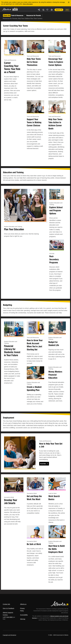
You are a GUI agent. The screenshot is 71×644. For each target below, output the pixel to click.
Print (52, 10)
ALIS (15, 9)
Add (43, 10)
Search (58, 10)
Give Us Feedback (8, 608)
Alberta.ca (23, 604)
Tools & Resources (13, 15)
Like (47, 10)
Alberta (6, 9)
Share (39, 10)
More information (28, 4)
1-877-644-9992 (8, 617)
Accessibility (24, 615)
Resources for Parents (34, 15)
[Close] (69, 2)
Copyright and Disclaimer (9, 635)
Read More (43, 464)
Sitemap (23, 619)
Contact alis (6, 604)
